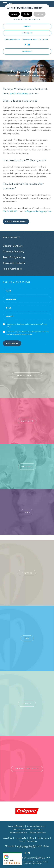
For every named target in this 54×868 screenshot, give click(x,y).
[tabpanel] (27, 810)
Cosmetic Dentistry (13, 251)
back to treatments (17, 221)
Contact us (32, 841)
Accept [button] (14, 14)
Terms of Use (27, 863)
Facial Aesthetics (12, 268)
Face (27, 511)
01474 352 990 (27, 33)
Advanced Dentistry (14, 263)
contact (27, 26)
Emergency (27, 51)
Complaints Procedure (29, 861)
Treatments (21, 837)
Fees (21, 841)
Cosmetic (27, 420)
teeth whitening (19, 93)
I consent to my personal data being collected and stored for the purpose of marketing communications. (26, 332)
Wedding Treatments (27, 768)
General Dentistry (13, 245)
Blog (32, 837)
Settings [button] (40, 14)
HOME (10, 75)
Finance (27, 703)
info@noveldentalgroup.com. (38, 211)
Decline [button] (27, 14)
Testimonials (43, 837)
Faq (27, 638)
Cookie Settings (37, 863)
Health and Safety (42, 861)
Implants (27, 466)
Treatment (20, 75)
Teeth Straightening (14, 257)
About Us (27, 572)
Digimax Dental (40, 858)
